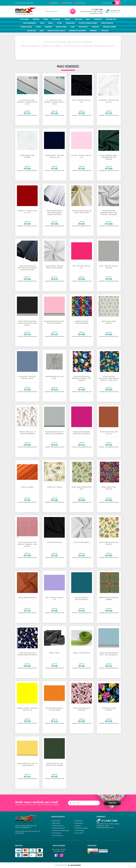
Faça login (30, 3)
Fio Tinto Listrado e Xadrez (88, 23)
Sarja (42, 23)
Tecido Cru (95, 27)
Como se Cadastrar (58, 835)
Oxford (38, 27)
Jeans (73, 27)
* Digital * (68, 19)
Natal (88, 19)
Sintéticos (78, 19)
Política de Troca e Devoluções (61, 830)
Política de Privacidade (81, 828)
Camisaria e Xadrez (109, 27)
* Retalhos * (105, 31)
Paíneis (46, 19)
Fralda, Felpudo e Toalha (56, 31)
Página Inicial (56, 821)
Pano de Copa (31, 31)
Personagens (70, 23)
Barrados (36, 19)
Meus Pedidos (68, 3)
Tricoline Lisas (111, 19)
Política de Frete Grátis (59, 828)
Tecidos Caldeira (26, 27)
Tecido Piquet (83, 27)
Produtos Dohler (107, 23)
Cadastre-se (55, 3)
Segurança (78, 826)
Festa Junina (24, 19)
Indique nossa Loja (58, 826)
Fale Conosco (81, 3)
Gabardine (48, 27)
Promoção (93, 31)
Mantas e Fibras (61, 27)
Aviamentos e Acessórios (77, 31)
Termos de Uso (79, 833)
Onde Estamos (79, 823)
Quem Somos (56, 823)
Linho (42, 31)
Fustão (59, 23)
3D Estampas (56, 19)
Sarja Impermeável (30, 23)
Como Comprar (57, 833)
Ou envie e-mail (116, 11)
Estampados (98, 19)
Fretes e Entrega (80, 830)
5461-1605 (97, 9)
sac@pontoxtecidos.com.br (105, 828)
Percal (51, 23)
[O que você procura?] (73, 11)
